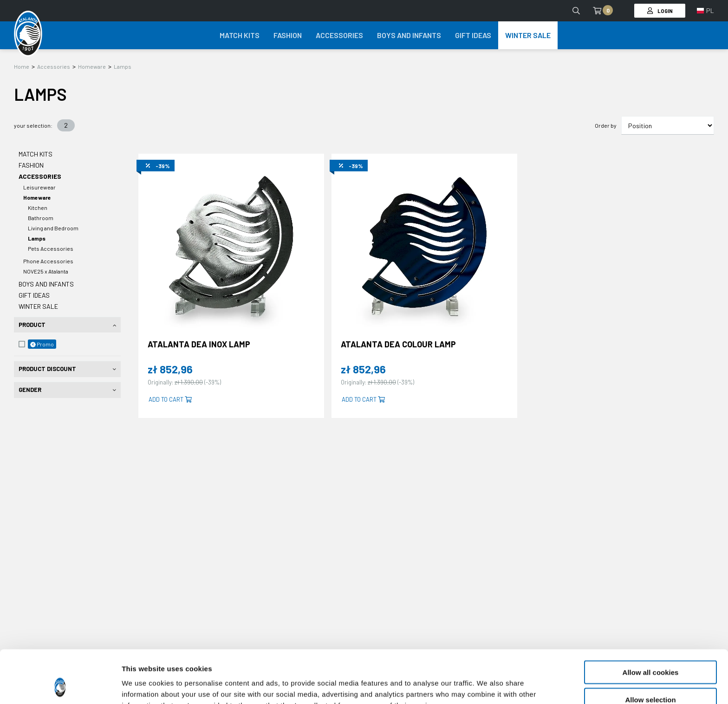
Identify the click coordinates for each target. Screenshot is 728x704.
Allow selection (650, 650)
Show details (487, 686)
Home (22, 66)
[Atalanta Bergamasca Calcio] (28, 34)
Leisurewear (39, 187)
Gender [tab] (30, 390)
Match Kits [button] (240, 35)
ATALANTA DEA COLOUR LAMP (398, 344)
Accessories (54, 66)
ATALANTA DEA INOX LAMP (199, 344)
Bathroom (41, 218)
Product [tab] (32, 325)
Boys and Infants (46, 284)
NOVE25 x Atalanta (46, 271)
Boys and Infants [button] (409, 35)
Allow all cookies (651, 623)
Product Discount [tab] (47, 369)
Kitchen (38, 208)
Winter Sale (38, 306)
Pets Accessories (51, 248)
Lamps (123, 66)
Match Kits (36, 154)
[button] (705, 11)
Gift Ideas (34, 295)
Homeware (92, 66)
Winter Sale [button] (528, 35)
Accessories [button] (339, 35)
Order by (606, 125)
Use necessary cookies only (650, 677)
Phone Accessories (48, 261)
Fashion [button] (288, 35)
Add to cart (170, 399)
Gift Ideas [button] (473, 35)
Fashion (31, 165)
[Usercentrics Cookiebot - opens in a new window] (60, 686)
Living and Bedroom (53, 228)
